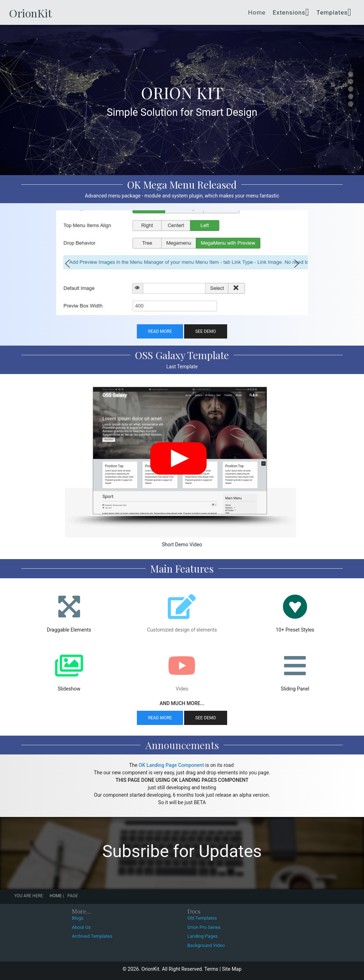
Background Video (206, 945)
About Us (81, 927)
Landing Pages (203, 936)
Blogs (78, 918)
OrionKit (30, 13)
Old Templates (202, 918)
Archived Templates (92, 936)
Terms (211, 969)
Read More (160, 331)
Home (257, 12)
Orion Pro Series (204, 927)
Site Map (232, 969)
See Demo (205, 331)
